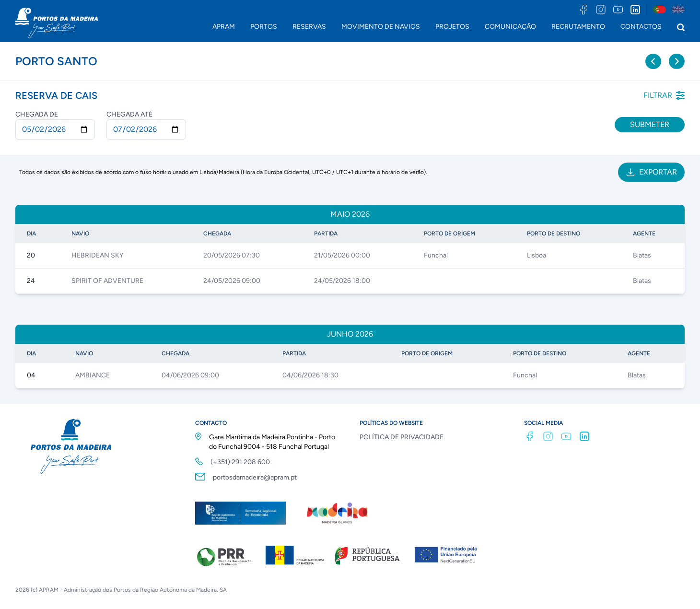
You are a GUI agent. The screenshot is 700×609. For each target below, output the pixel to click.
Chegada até (129, 114)
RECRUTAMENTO (578, 27)
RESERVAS (309, 27)
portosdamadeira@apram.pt (255, 477)
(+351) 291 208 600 (240, 462)
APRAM (224, 27)
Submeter (650, 124)
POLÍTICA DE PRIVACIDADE (402, 437)
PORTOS (264, 27)
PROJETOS (452, 27)
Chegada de (37, 114)
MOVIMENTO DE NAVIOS (381, 27)
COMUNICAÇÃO (510, 27)
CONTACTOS (641, 27)
